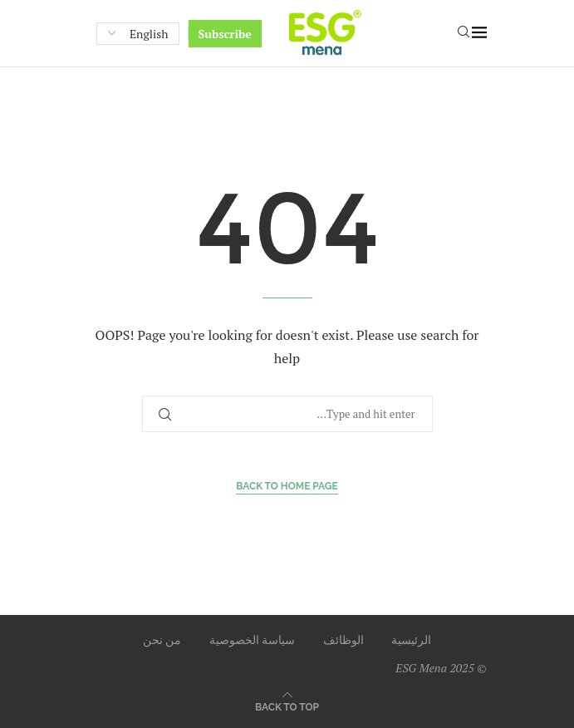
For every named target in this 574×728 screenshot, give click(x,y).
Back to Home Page (287, 486)
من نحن (162, 639)
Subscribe (225, 34)
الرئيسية (411, 639)
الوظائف (343, 639)
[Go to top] (287, 706)
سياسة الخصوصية (252, 639)
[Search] (464, 34)
